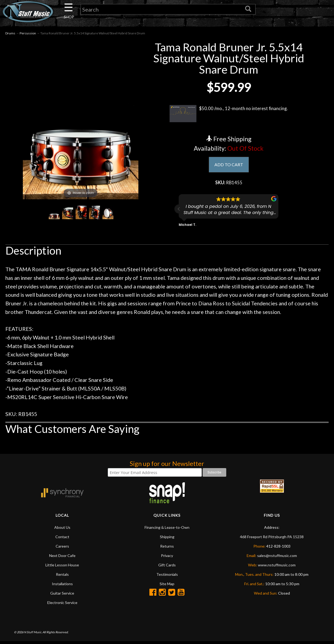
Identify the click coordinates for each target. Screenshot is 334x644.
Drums (10, 35)
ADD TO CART (229, 166)
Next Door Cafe (62, 558)
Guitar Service (62, 596)
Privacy (167, 558)
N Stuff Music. (33, 635)
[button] (179, 212)
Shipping (167, 539)
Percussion (28, 35)
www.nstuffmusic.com (277, 568)
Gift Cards (167, 568)
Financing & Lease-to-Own (167, 530)
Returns (167, 549)
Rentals (62, 577)
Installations (62, 586)
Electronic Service (62, 605)
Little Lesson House (62, 568)
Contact (62, 539)
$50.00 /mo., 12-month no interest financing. (229, 115)
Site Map (167, 586)
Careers (62, 549)
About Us (62, 530)
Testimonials (167, 577)
